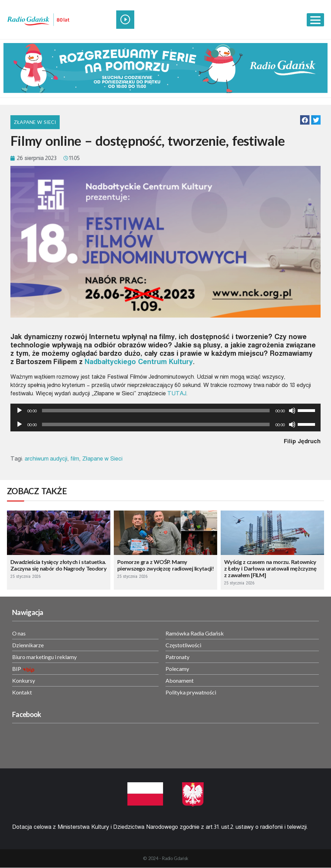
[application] (165, 411)
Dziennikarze (28, 645)
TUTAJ (177, 393)
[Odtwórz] (19, 411)
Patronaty (177, 657)
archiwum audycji (46, 459)
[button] (305, 120)
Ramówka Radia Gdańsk (195, 633)
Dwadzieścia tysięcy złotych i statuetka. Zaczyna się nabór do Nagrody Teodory (58, 565)
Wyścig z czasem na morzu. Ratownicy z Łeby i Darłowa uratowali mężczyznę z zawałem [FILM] (270, 568)
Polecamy (177, 669)
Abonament (180, 680)
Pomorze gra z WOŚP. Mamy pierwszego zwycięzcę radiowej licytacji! (165, 565)
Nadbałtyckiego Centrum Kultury (139, 362)
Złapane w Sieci (35, 122)
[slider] (156, 411)
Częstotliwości (183, 645)
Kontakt (22, 692)
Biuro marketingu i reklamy (44, 657)
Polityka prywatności (191, 692)
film (75, 459)
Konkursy (24, 680)
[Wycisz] (292, 411)
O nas (19, 633)
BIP (17, 669)
